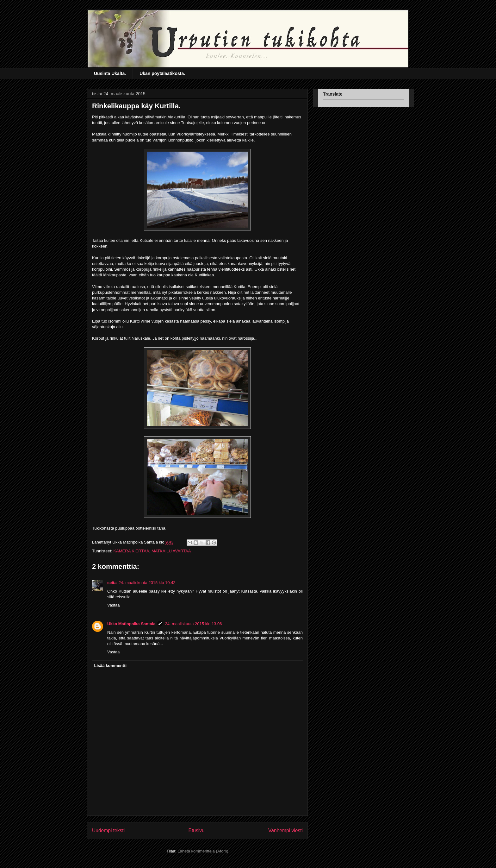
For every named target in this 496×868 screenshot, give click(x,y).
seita (112, 583)
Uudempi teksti (108, 830)
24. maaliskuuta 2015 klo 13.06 (193, 624)
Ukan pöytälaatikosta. (162, 73)
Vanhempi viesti (285, 830)
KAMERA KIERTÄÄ (131, 551)
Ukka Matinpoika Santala (131, 624)
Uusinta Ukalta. (110, 73)
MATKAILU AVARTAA (171, 551)
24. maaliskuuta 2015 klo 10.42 (147, 583)
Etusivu (197, 830)
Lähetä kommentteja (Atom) (203, 851)
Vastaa (114, 605)
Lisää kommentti (111, 666)
